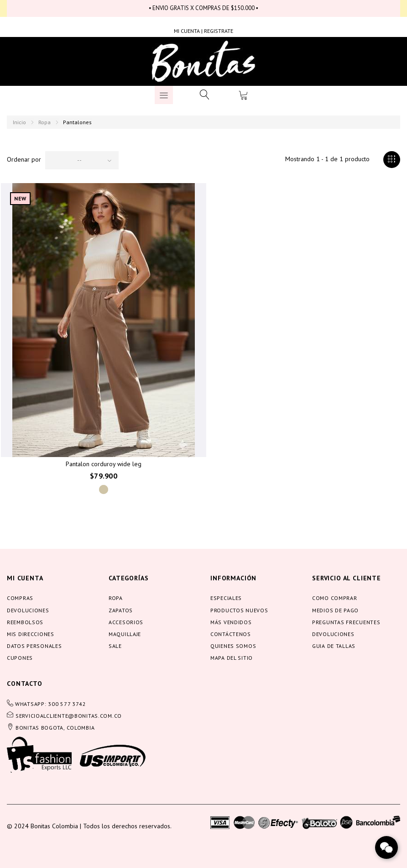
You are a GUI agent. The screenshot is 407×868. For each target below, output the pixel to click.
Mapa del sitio (232, 658)
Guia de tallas (334, 646)
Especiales (226, 598)
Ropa (44, 122)
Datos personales (34, 646)
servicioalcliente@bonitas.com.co (69, 716)
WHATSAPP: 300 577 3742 (51, 704)
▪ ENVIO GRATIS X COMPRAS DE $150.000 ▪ (203, 8)
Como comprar (335, 598)
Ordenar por (24, 159)
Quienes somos (233, 646)
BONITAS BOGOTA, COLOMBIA (55, 728)
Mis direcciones (31, 634)
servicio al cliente (347, 578)
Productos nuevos (239, 610)
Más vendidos (231, 622)
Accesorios (126, 622)
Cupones (20, 658)
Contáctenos (231, 634)
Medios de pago (335, 610)
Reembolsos (25, 622)
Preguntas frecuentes (346, 622)
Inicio (19, 122)
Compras (20, 598)
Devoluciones (28, 610)
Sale (115, 646)
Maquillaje (125, 634)
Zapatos (121, 610)
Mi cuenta (25, 578)
